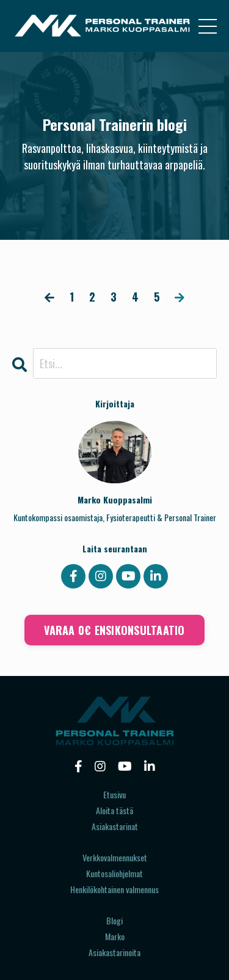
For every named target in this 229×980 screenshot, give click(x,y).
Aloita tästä (114, 810)
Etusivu (114, 794)
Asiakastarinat (115, 826)
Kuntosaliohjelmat (114, 873)
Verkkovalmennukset (115, 857)
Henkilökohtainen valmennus (114, 889)
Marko (115, 936)
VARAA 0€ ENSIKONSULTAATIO (114, 630)
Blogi (114, 920)
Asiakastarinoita (114, 952)
